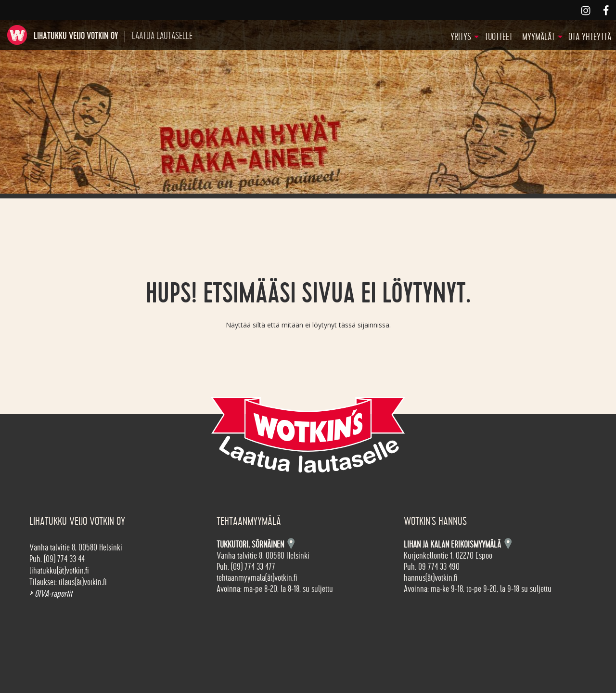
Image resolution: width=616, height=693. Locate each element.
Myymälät (539, 37)
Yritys (461, 37)
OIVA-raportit (51, 594)
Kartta (508, 543)
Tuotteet (499, 37)
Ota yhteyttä (590, 37)
